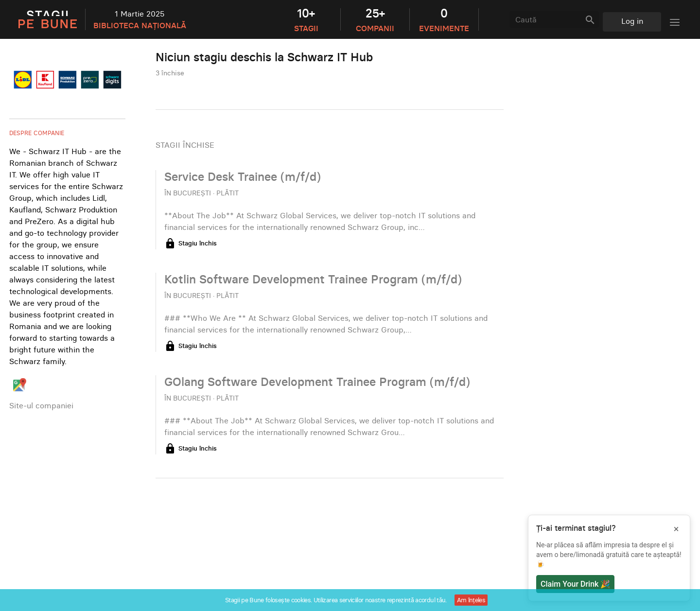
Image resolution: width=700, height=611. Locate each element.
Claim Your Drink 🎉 (575, 584)
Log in (632, 21)
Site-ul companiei (41, 405)
